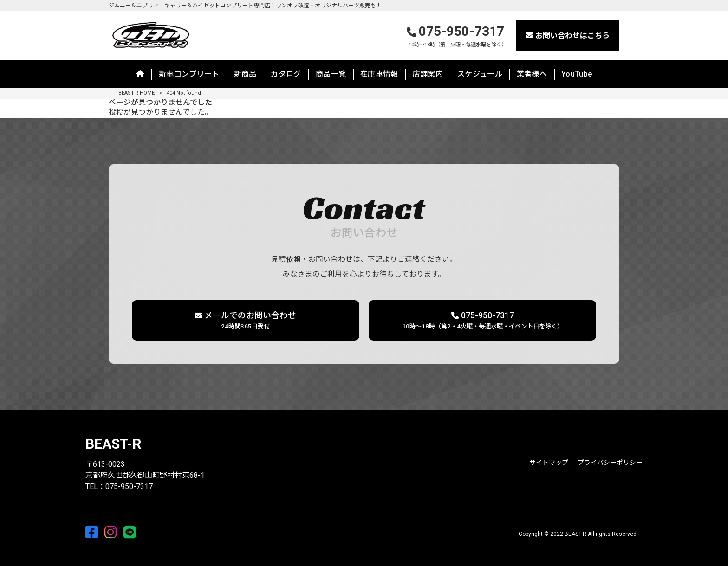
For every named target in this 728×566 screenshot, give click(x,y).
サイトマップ (549, 463)
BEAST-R (113, 444)
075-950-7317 (457, 36)
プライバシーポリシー (610, 463)
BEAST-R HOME (136, 93)
